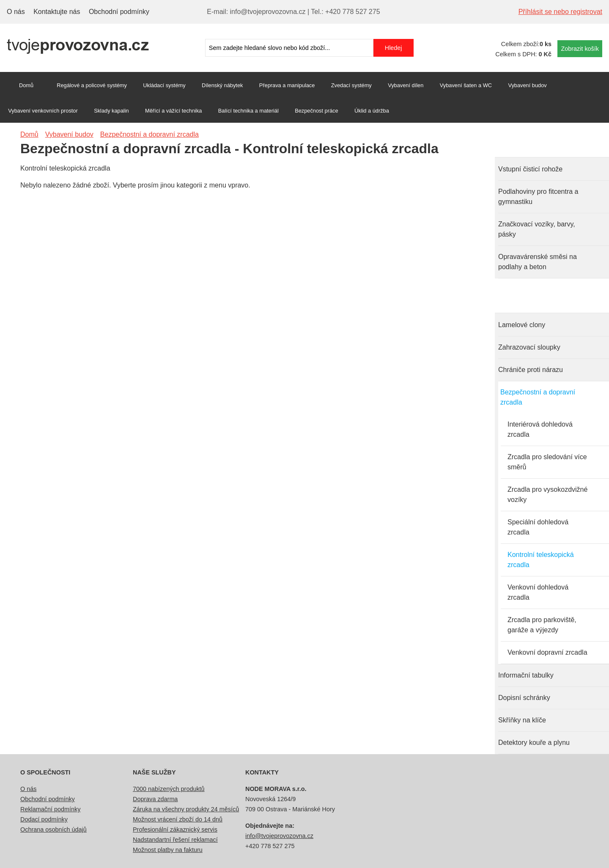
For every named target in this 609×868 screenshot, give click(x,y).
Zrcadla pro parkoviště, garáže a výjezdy (542, 625)
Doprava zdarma (155, 799)
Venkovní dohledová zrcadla (538, 592)
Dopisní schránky (524, 698)
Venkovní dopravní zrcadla (547, 652)
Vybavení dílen (406, 85)
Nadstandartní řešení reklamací (175, 840)
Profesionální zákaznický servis (175, 829)
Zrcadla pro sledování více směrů (547, 462)
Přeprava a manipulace (287, 85)
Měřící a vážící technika (173, 111)
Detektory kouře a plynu (534, 743)
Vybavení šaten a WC (466, 85)
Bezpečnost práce (316, 111)
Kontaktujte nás (57, 12)
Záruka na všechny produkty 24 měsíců (186, 809)
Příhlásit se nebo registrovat (560, 12)
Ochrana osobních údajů (53, 829)
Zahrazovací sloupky (529, 347)
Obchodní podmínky (119, 12)
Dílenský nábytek (222, 85)
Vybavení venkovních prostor (43, 111)
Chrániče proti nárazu (531, 370)
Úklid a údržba (372, 111)
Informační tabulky (526, 675)
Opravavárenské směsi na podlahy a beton (538, 262)
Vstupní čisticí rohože (530, 169)
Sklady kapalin (111, 111)
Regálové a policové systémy (92, 85)
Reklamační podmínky (50, 809)
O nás (16, 12)
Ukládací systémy (164, 85)
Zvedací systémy (351, 85)
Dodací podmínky (44, 819)
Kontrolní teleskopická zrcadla (541, 560)
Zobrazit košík (580, 49)
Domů (26, 85)
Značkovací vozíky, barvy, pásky (537, 229)
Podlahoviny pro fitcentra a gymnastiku (538, 197)
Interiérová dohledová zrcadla (540, 429)
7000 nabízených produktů (169, 789)
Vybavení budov (527, 85)
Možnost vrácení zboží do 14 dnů (178, 819)
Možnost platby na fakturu (168, 850)
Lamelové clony (522, 325)
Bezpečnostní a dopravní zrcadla (538, 397)
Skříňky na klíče (522, 720)
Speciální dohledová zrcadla (538, 527)
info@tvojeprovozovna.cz (279, 836)
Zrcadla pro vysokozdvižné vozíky (547, 495)
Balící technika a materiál (248, 111)
